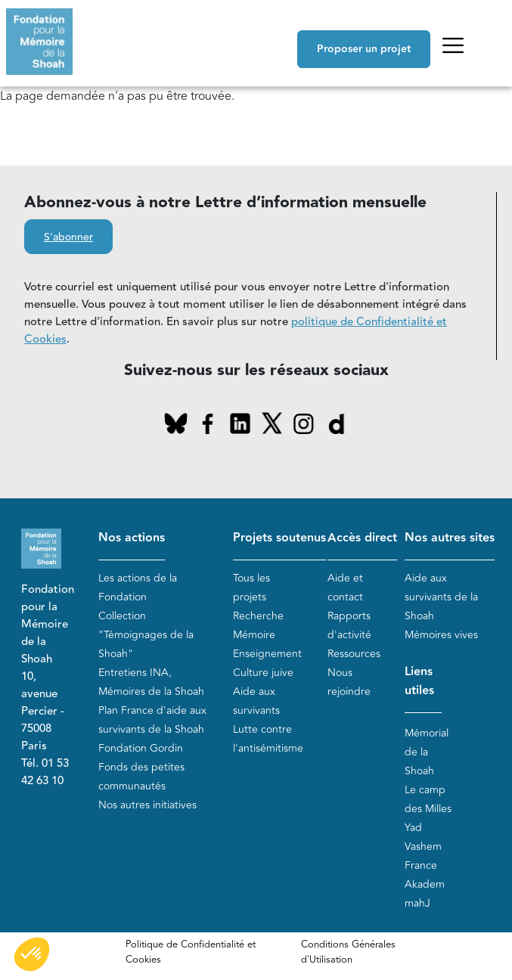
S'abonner (68, 237)
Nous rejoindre (349, 682)
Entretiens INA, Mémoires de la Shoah (151, 682)
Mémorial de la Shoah (427, 752)
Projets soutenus (279, 538)
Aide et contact (345, 588)
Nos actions (132, 538)
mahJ (417, 903)
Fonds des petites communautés (141, 777)
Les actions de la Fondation (138, 588)
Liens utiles (419, 681)
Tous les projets (251, 588)
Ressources (354, 654)
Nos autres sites (450, 538)
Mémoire (254, 635)
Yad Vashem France (423, 847)
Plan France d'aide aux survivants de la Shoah (152, 720)
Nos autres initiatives (147, 805)
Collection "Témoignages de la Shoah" (146, 635)
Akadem (425, 884)
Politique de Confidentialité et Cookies (191, 952)
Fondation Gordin (141, 748)
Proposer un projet (364, 49)
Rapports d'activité (349, 625)
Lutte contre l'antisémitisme (268, 739)
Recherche (258, 616)
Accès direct (362, 538)
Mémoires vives (441, 635)
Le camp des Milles (428, 799)
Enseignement (267, 654)
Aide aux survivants (256, 701)
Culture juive (263, 673)
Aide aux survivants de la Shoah (441, 597)
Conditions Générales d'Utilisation (348, 952)
